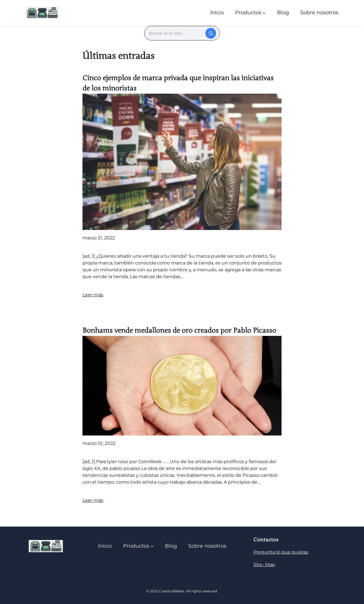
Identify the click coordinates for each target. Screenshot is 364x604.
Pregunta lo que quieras (281, 552)
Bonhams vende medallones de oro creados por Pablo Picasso (179, 331)
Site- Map (264, 565)
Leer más (93, 295)
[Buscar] (211, 33)
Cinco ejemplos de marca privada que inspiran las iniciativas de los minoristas (178, 83)
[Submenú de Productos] (264, 13)
